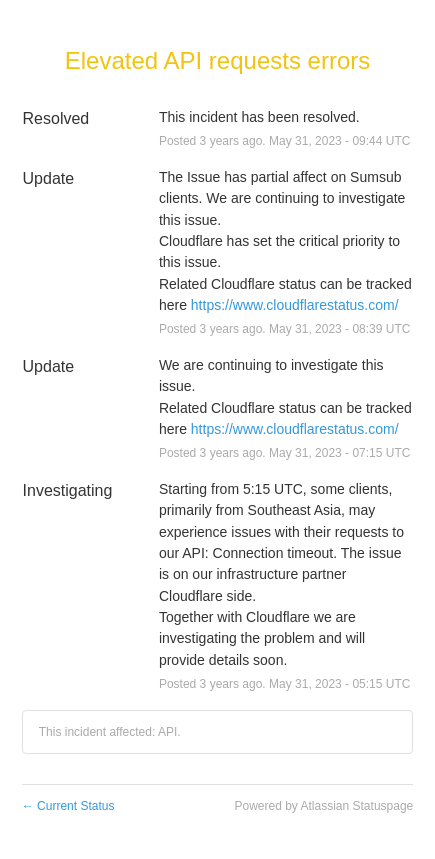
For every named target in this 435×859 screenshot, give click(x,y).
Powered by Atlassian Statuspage (323, 806)
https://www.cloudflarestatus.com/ (295, 305)
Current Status (68, 806)
